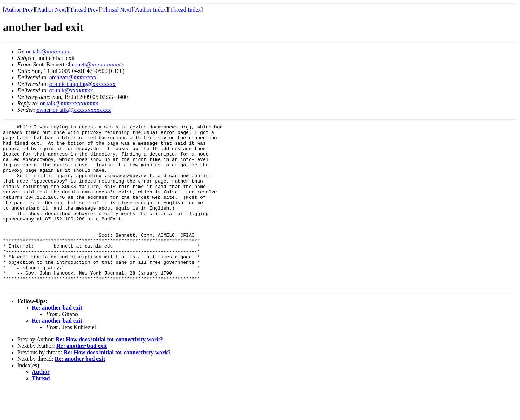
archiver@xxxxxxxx (73, 77)
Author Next (52, 10)
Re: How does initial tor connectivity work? (109, 372)
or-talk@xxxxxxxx (48, 51)
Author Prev (19, 10)
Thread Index (186, 10)
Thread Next (117, 10)
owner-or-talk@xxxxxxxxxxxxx (74, 110)
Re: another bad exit (57, 340)
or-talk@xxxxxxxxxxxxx (69, 103)
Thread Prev (84, 10)
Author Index (151, 10)
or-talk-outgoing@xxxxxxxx (83, 84)
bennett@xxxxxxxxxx (95, 64)
